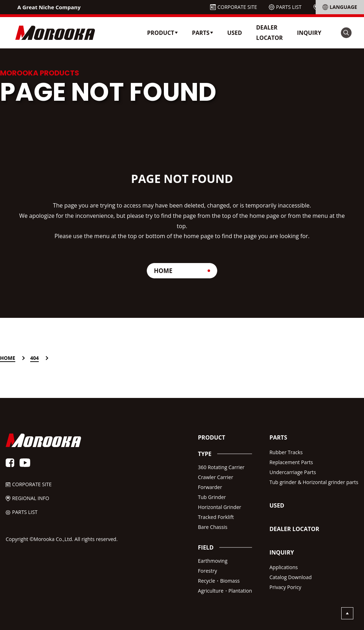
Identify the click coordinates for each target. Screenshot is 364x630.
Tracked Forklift (216, 517)
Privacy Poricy (285, 587)
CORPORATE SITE (237, 7)
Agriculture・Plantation (225, 591)
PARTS (278, 437)
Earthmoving (213, 561)
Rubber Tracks (286, 452)
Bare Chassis (213, 527)
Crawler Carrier (216, 477)
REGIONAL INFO (339, 7)
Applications (284, 567)
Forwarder (210, 487)
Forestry (208, 571)
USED (234, 33)
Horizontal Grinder (220, 507)
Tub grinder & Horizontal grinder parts (314, 482)
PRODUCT (212, 437)
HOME (163, 271)
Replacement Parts (291, 462)
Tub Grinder (212, 497)
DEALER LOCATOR (270, 33)
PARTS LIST (289, 7)
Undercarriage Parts (293, 472)
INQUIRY (309, 33)
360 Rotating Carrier (221, 467)
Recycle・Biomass (219, 581)
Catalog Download (291, 577)
